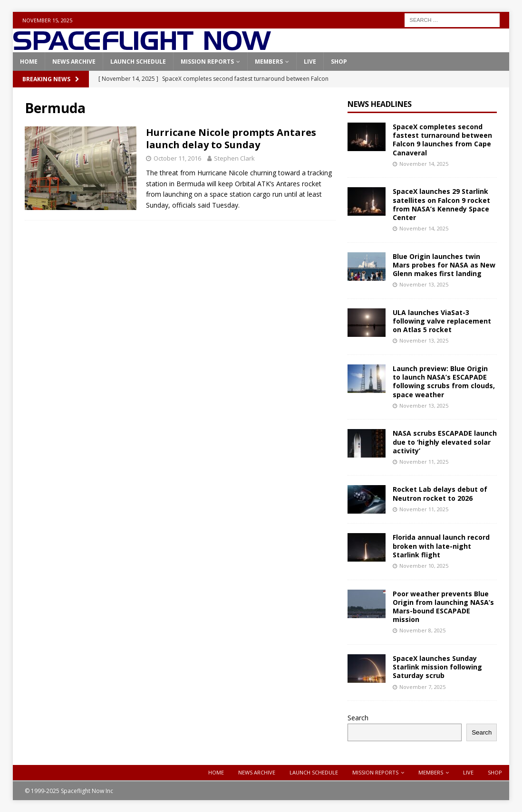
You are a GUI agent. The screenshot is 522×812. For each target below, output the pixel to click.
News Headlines (380, 104)
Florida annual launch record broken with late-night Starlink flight (441, 546)
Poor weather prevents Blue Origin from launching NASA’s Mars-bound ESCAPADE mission (443, 607)
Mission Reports (207, 62)
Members (269, 62)
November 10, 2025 (424, 566)
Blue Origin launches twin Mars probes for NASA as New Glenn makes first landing (444, 265)
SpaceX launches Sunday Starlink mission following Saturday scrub (437, 667)
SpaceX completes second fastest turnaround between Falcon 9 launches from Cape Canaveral (442, 140)
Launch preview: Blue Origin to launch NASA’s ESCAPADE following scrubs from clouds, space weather (444, 382)
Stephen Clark (234, 158)
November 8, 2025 (422, 630)
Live (310, 62)
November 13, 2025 (424, 284)
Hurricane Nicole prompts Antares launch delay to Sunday (231, 139)
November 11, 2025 (424, 462)
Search (358, 718)
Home (29, 62)
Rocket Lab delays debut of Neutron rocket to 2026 (440, 493)
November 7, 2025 (422, 687)
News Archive (74, 62)
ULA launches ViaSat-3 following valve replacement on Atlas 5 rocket (442, 321)
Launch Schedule (138, 62)
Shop (339, 62)
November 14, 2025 (424, 164)
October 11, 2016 (177, 158)
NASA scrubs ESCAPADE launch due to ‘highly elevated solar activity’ (445, 442)
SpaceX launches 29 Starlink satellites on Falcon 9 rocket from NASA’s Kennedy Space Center (441, 204)
